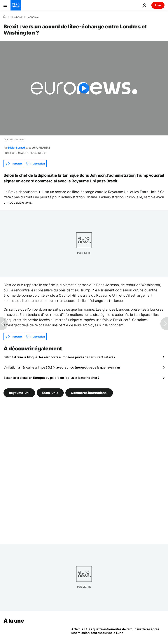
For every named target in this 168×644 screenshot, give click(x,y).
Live (158, 5)
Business (16, 17)
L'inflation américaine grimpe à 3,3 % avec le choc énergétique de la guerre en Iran (62, 367)
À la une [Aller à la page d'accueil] (14, 621)
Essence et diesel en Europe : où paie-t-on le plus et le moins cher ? (52, 378)
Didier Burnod (17, 148)
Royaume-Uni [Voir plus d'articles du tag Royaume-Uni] (19, 393)
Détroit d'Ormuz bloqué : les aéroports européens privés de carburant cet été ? (59, 357)
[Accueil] (5, 17)
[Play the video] (84, 88)
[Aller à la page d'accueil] (16, 5)
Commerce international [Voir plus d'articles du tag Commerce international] (89, 393)
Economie (33, 17)
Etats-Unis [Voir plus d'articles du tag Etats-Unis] (50, 393)
